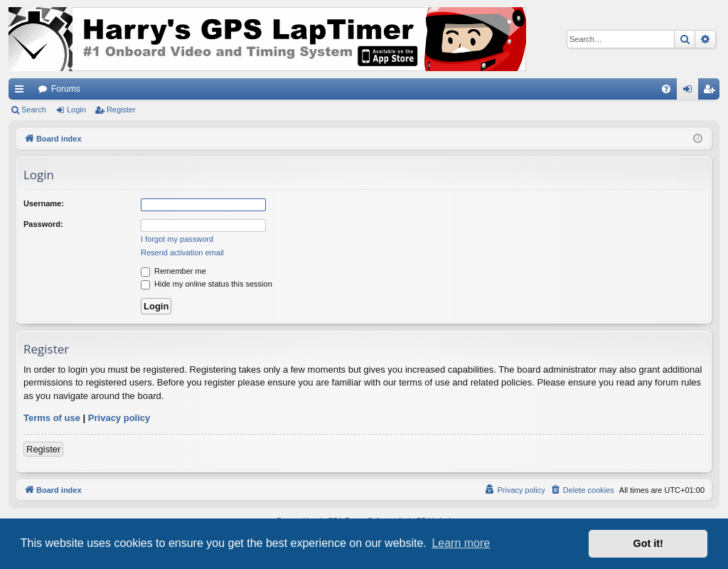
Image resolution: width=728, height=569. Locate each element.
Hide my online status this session (207, 284)
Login (76, 110)
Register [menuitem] (712, 92)
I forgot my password (177, 239)
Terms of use (52, 418)
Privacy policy (119, 418)
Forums (66, 89)
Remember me (173, 271)
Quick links (22, 92)
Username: (44, 203)
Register (121, 110)
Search (34, 110)
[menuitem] (666, 89)
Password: (43, 224)
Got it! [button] (648, 543)
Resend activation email (182, 252)
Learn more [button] (461, 543)
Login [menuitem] (691, 92)
